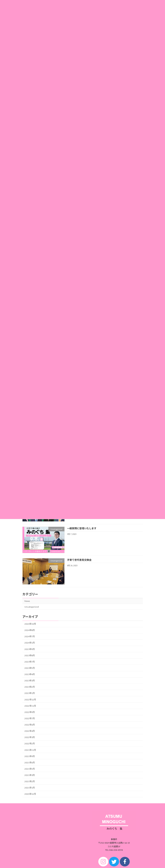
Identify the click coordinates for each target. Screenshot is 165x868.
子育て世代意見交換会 (79, 560)
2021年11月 (30, 750)
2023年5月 (30, 668)
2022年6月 (30, 725)
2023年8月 (30, 655)
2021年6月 (30, 763)
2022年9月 (30, 712)
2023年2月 (30, 687)
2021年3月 (30, 775)
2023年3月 (30, 681)
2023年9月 (30, 649)
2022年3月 (30, 737)
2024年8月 (30, 630)
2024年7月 (30, 636)
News (27, 601)
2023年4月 (30, 674)
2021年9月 (30, 756)
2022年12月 (30, 699)
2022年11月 (30, 706)
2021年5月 (30, 769)
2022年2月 (30, 744)
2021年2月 (30, 781)
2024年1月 (30, 643)
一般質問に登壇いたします (82, 528)
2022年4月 (30, 731)
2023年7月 (30, 662)
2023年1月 (30, 693)
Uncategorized (32, 607)
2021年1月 (30, 788)
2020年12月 (30, 794)
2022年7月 (30, 718)
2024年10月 (30, 624)
